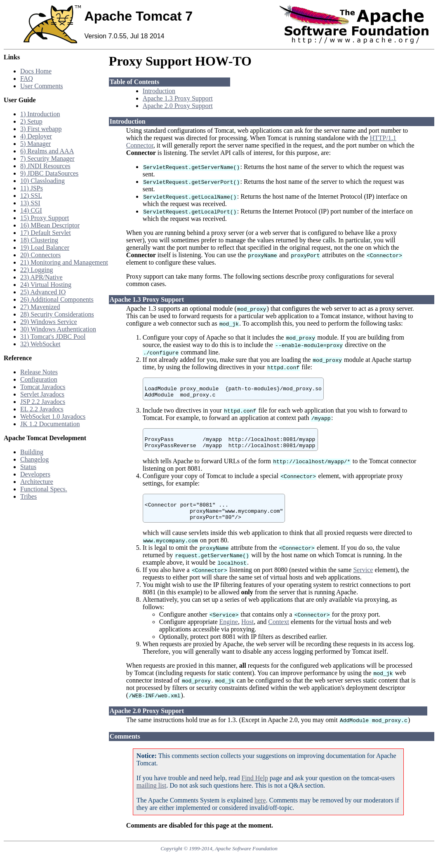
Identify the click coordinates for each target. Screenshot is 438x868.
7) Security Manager (47, 158)
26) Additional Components (57, 299)
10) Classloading (42, 181)
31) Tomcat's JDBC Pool (53, 337)
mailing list (151, 798)
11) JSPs (32, 188)
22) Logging (37, 270)
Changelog (34, 459)
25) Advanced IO (43, 292)
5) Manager (35, 144)
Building (32, 452)
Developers (35, 474)
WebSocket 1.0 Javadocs (53, 416)
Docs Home (36, 71)
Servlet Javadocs (42, 394)
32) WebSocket (40, 344)
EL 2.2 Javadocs (42, 409)
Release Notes (39, 372)
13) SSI (30, 203)
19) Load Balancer (45, 247)
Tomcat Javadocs (43, 387)
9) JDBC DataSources (49, 173)
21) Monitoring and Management (64, 262)
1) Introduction (40, 114)
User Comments (42, 86)
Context (279, 634)
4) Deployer (36, 136)
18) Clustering (39, 240)
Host (247, 634)
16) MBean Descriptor (50, 225)
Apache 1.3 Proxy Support (178, 98)
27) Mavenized (40, 307)
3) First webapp (41, 129)
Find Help (254, 790)
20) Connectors (40, 255)
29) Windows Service (49, 322)
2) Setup (31, 121)
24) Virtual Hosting (46, 285)
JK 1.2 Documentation (50, 424)
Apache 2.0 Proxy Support (178, 106)
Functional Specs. (44, 489)
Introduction (159, 91)
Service (363, 582)
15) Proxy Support (45, 218)
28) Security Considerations (57, 314)
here (260, 813)
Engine (229, 634)
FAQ (27, 79)
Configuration (39, 379)
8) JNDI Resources (45, 166)
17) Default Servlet (46, 233)
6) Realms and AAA (47, 151)
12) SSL (31, 196)
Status (28, 467)
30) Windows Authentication (58, 329)
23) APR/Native (41, 277)
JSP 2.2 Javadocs (43, 402)
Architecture (37, 482)
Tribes (28, 496)
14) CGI (31, 210)
